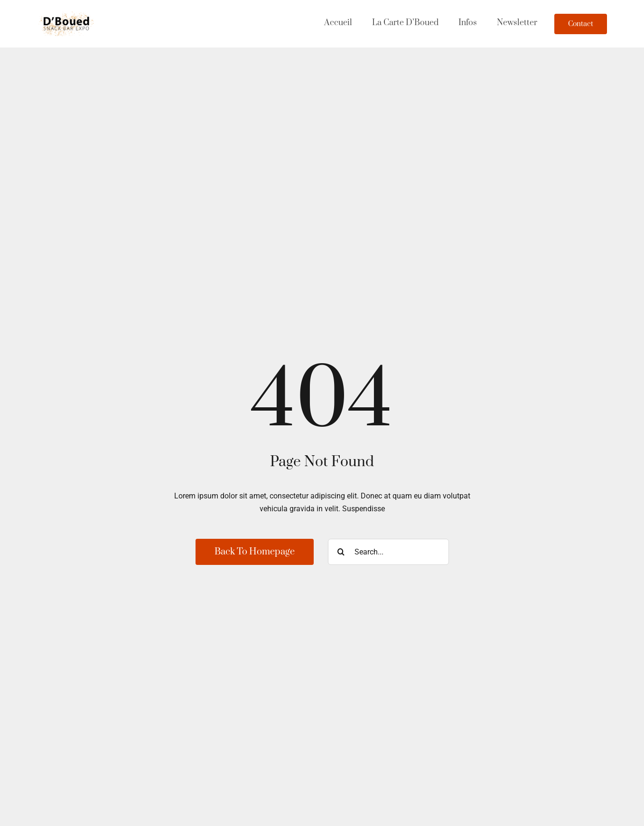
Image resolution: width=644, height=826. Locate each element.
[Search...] (388, 552)
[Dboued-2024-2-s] (66, 15)
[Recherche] (341, 552)
